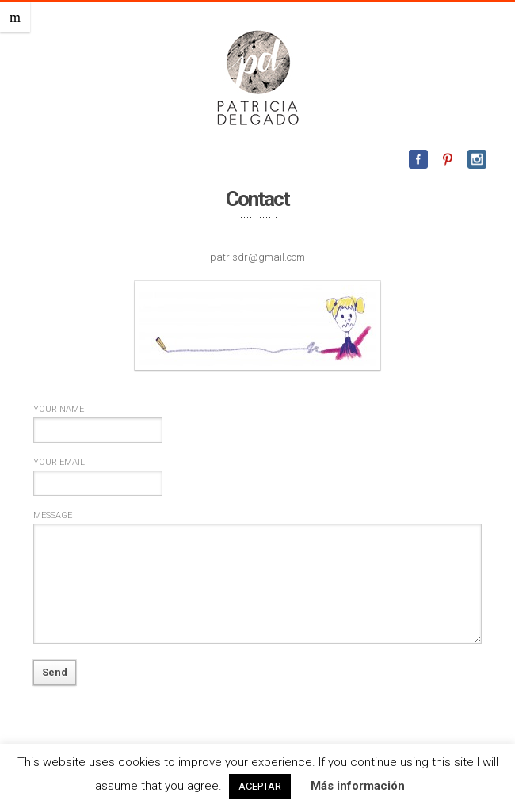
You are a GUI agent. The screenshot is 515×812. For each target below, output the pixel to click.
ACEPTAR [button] (260, 786)
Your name (59, 409)
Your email (59, 462)
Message (53, 515)
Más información (358, 786)
